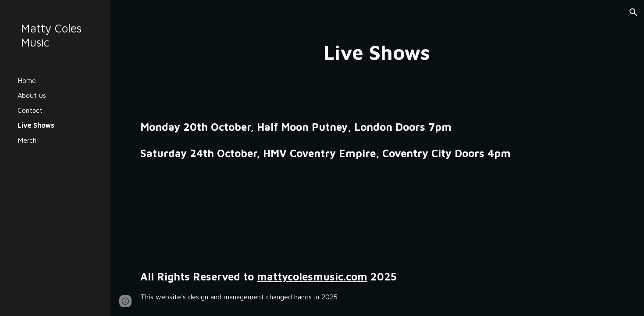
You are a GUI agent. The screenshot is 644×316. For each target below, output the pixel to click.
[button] (633, 12)
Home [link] (27, 80)
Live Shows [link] (36, 125)
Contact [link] (30, 110)
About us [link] (32, 95)
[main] (377, 52)
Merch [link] (27, 140)
